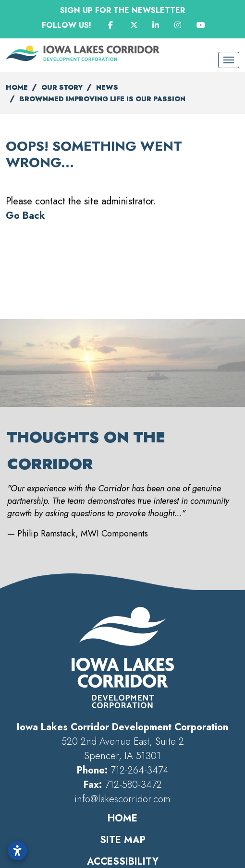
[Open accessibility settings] (17, 851)
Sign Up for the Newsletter (122, 10)
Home (122, 818)
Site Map (123, 840)
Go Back (25, 216)
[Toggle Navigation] (229, 60)
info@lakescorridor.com (122, 799)
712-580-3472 (133, 785)
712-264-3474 (140, 770)
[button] (12, 455)
